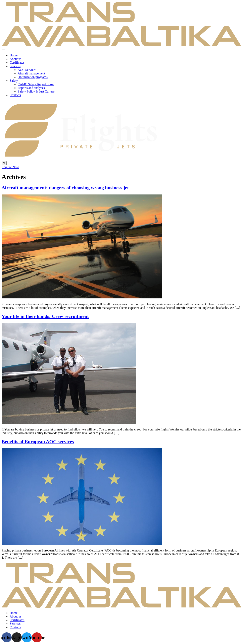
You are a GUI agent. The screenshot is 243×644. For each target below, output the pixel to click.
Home (14, 55)
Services (15, 66)
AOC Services (27, 70)
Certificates (17, 63)
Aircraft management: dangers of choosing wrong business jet (65, 188)
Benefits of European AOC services (38, 442)
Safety (14, 81)
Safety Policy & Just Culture (36, 91)
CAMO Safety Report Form (36, 84)
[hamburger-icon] (3, 50)
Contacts (15, 95)
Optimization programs (33, 77)
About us (15, 59)
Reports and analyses (31, 88)
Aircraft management (31, 73)
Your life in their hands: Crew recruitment (45, 316)
